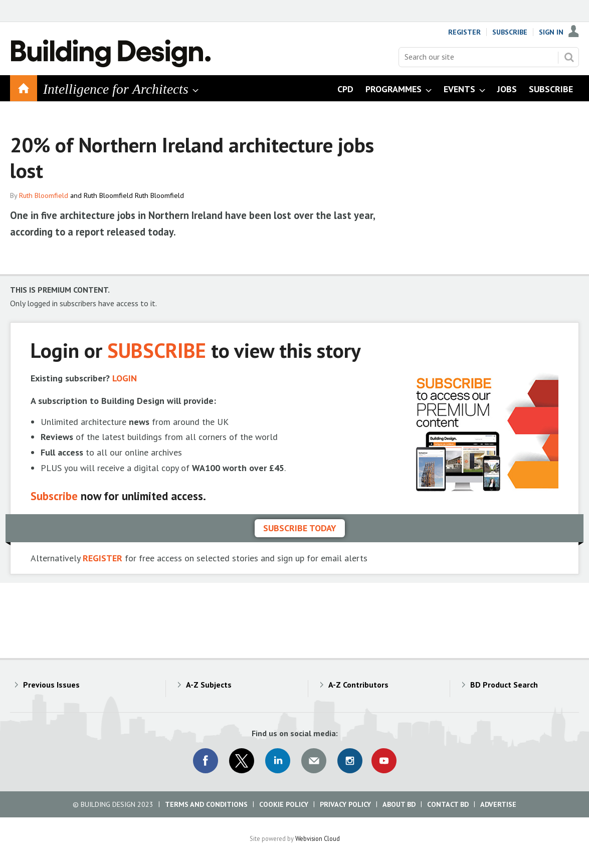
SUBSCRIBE (157, 350)
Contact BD (448, 804)
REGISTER (103, 558)
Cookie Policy (284, 804)
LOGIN (125, 378)
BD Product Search (504, 685)
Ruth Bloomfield (44, 195)
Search (569, 57)
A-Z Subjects (209, 685)
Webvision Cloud (318, 838)
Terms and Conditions (206, 804)
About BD (399, 804)
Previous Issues (51, 685)
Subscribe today (300, 528)
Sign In (551, 32)
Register (464, 32)
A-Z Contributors (358, 685)
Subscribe (510, 32)
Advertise (498, 804)
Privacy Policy (345, 804)
